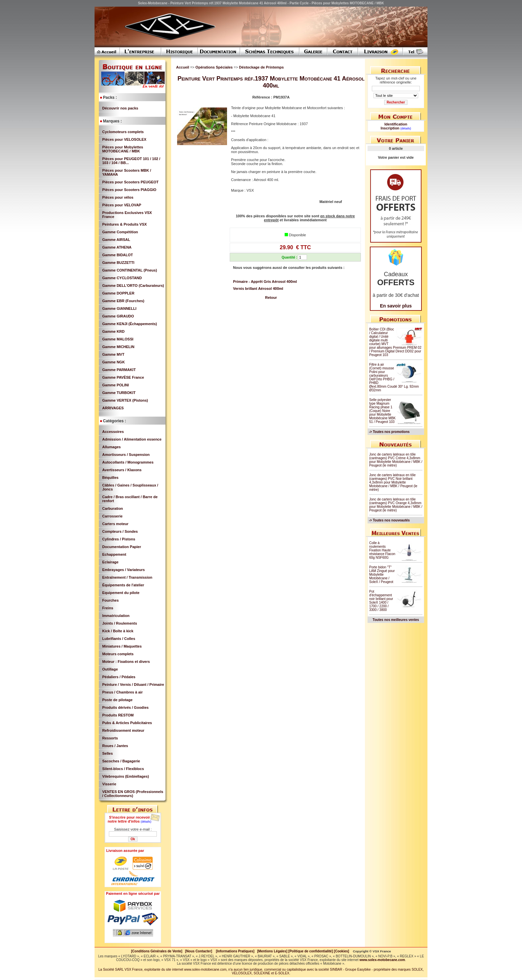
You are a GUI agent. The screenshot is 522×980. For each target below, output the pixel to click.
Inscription (390, 128)
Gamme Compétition (120, 232)
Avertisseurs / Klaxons (122, 470)
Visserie (109, 784)
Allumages (112, 447)
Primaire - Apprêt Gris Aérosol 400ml (265, 282)
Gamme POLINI (116, 385)
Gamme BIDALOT (118, 255)
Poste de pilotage (117, 700)
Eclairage (110, 562)
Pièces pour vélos (118, 197)
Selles (108, 753)
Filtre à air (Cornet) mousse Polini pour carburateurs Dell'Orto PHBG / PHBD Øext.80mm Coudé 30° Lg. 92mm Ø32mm (394, 377)
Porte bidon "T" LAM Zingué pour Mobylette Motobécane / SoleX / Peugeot (382, 575)
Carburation (113, 508)
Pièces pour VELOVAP (122, 205)
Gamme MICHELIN (118, 347)
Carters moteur (115, 524)
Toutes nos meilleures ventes (396, 620)
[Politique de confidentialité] (311, 951)
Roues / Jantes (115, 746)
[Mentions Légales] (272, 951)
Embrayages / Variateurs (124, 570)
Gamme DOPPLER (118, 293)
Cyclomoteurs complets (123, 132)
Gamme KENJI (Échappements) (130, 324)
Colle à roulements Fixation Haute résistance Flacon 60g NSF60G (382, 550)
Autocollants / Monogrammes (128, 462)
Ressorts (110, 738)
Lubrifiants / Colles (119, 639)
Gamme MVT (113, 354)
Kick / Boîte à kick (118, 631)
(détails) (146, 822)
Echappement (114, 554)
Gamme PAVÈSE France (123, 377)
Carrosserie (112, 516)
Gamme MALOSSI (118, 339)
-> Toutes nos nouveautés (389, 520)
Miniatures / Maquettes (122, 646)
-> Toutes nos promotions (389, 432)
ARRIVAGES (113, 408)
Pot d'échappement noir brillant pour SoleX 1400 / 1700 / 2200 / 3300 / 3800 (381, 601)
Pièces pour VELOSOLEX (124, 139)
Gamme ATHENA (117, 247)
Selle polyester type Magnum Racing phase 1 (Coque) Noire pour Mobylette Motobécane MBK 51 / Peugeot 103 (383, 411)
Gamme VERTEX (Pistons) (125, 400)
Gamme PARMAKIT (119, 370)
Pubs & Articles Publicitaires (127, 723)
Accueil (183, 67)
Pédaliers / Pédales (119, 677)
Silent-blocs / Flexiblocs (123, 769)
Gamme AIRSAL (116, 240)
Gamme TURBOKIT (119, 393)
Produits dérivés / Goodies (125, 707)
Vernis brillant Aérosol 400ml (258, 289)
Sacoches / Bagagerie (121, 761)
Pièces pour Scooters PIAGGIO (129, 190)
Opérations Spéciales (215, 67)
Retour (271, 297)
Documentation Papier (122, 547)
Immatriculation (116, 616)
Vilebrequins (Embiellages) (126, 776)
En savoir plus (396, 306)
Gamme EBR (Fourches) (123, 301)
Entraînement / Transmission (127, 577)
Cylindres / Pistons (119, 539)
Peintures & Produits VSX (125, 224)
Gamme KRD (113, 331)
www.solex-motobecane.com (382, 960)
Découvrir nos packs (120, 108)
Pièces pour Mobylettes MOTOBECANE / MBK (123, 149)
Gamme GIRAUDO (118, 316)
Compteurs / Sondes (120, 531)
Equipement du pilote (121, 593)
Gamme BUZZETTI (118, 263)
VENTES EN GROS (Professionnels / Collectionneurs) (133, 794)
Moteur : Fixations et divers (126, 662)
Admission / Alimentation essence (132, 439)
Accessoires (113, 432)
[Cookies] (342, 951)
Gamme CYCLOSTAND (122, 278)
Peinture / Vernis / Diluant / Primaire (133, 685)
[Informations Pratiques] (235, 951)
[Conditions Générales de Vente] (158, 951)
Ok (133, 839)
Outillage (110, 669)
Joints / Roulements (120, 623)
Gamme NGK (114, 362)
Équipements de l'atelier (123, 585)
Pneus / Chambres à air (123, 692)
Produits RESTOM (118, 715)
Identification (396, 124)
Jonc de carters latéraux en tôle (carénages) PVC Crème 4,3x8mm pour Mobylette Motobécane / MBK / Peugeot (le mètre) (396, 460)
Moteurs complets (118, 654)
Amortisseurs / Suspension (126, 455)
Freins (108, 608)
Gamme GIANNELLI (119, 308)
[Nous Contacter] (199, 951)
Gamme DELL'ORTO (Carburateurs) (133, 286)
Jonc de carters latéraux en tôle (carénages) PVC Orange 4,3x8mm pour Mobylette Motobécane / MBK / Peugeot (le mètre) (396, 505)
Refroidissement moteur (123, 730)
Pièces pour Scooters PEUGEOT (130, 182)
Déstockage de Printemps (261, 67)
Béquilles (110, 478)
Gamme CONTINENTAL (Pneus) (130, 270)
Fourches (111, 600)
